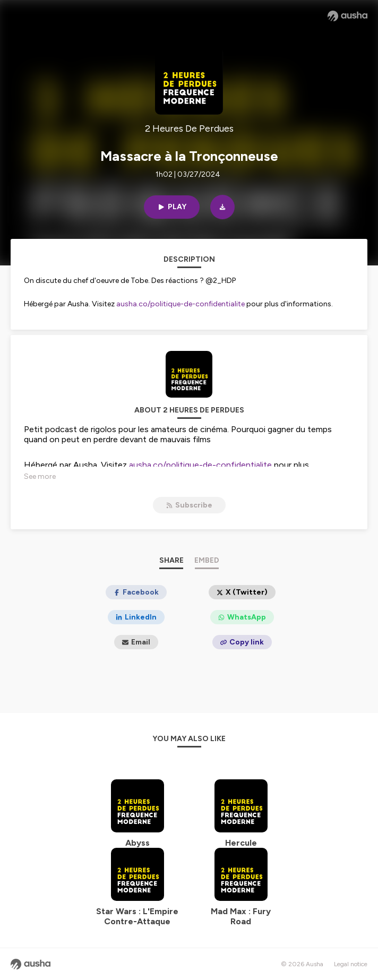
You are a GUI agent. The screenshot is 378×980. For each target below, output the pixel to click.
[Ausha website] (347, 16)
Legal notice (351, 964)
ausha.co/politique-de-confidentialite (181, 304)
